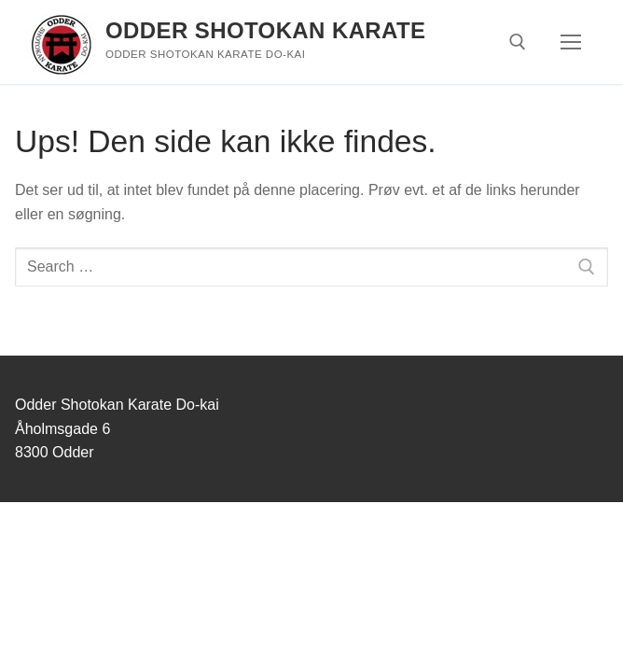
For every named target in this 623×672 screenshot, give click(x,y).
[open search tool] (518, 42)
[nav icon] (571, 42)
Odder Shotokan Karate (266, 30)
